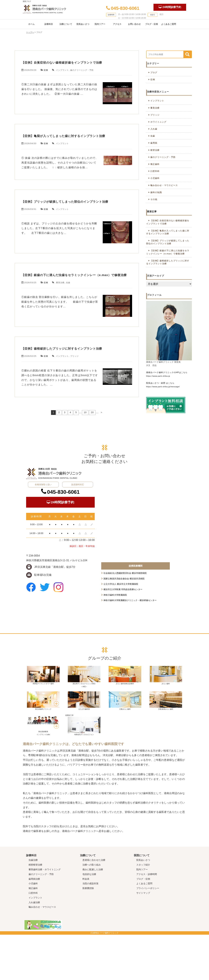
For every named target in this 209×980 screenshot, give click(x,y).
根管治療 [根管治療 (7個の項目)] (155, 150)
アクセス (117, 24)
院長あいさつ (83, 24)
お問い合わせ (134, 24)
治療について (66, 24)
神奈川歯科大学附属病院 (115, 640)
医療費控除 (88, 934)
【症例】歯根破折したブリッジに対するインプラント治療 (76, 395)
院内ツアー (100, 24)
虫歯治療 (33, 905)
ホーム (31, 24)
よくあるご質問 (169, 24)
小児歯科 (33, 929)
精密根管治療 (35, 910)
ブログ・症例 (152, 24)
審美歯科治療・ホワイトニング (45, 915)
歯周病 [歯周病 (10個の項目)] (154, 143)
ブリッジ (76, 407)
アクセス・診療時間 (147, 920)
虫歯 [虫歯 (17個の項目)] (153, 136)
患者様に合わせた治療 (94, 905)
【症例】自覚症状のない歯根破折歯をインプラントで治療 (75, 68)
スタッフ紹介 (143, 910)
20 (92, 464)
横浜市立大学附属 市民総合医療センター (123, 635)
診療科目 (49, 24)
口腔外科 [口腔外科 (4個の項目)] (155, 171)
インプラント (63, 80)
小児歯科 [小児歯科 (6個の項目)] (155, 178)
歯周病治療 (34, 924)
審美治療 (61, 324)
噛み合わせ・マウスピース (42, 952)
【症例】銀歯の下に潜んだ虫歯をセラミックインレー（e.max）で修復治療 (75, 311)
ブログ (154, 72)
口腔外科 (33, 938)
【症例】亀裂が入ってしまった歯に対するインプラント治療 (76, 151)
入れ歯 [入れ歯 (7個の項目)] (154, 129)
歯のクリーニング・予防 (84, 80)
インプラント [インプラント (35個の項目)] (157, 101)
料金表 (86, 924)
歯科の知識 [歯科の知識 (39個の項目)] (156, 192)
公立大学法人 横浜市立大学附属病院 (121, 629)
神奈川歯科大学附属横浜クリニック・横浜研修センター (130, 646)
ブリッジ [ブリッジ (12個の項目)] (155, 115)
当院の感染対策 (90, 929)
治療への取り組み (92, 910)
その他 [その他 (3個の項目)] (154, 199)
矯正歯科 (33, 934)
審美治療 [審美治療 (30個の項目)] (155, 108)
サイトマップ (143, 938)
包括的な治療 (89, 920)
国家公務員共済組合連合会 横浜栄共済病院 (124, 624)
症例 (46, 80)
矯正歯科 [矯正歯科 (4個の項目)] (155, 164)
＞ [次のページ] (101, 464)
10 (85, 464)
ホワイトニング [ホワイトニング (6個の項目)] (158, 122)
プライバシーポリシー (148, 934)
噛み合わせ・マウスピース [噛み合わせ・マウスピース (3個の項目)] (164, 185)
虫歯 (69, 324)
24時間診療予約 (170, 7)
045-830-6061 (123, 8)
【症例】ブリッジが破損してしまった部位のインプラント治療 (76, 227)
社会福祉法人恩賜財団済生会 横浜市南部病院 (125, 619)
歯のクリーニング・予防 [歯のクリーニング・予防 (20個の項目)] (163, 157)
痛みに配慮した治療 (93, 915)
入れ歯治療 (34, 948)
